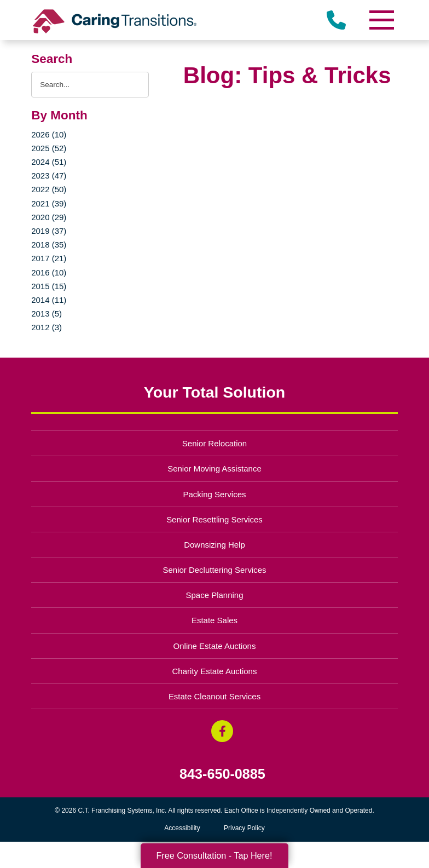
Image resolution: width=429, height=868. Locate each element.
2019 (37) (49, 231)
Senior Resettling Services (215, 519)
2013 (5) (47, 314)
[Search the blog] (90, 85)
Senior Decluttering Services (214, 570)
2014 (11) (49, 300)
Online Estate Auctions (215, 646)
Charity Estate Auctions (215, 671)
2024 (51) (49, 162)
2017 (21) (49, 258)
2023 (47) (49, 176)
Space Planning (215, 595)
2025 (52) (49, 148)
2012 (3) (47, 327)
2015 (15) (49, 286)
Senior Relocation (215, 443)
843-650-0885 (222, 774)
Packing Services (215, 494)
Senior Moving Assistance (215, 469)
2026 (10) (49, 134)
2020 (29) (49, 217)
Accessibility (182, 828)
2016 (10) (49, 272)
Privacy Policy (244, 828)
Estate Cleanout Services (215, 696)
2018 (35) (49, 245)
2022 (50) (49, 189)
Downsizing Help (215, 545)
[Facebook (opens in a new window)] (222, 731)
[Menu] (381, 20)
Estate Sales (215, 620)
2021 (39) (49, 203)
